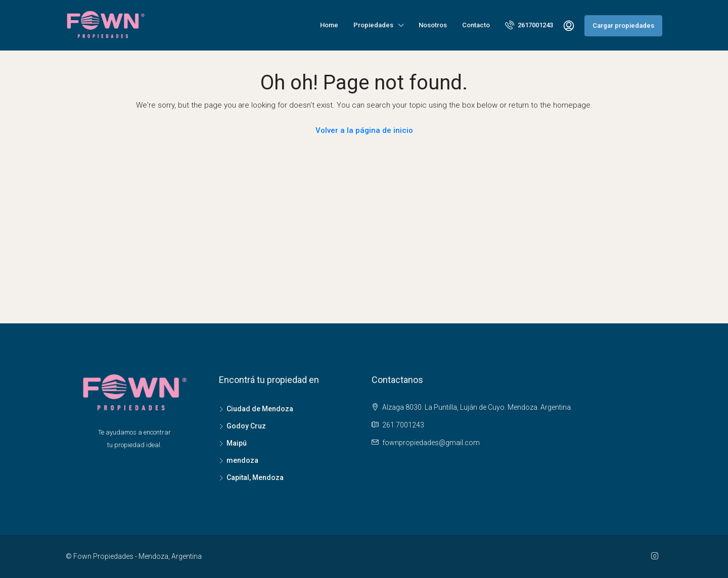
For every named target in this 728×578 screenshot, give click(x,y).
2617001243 (529, 25)
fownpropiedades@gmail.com (431, 443)
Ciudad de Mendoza (260, 409)
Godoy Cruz (246, 426)
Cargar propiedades (623, 26)
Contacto (476, 25)
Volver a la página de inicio (364, 130)
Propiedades (373, 25)
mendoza (242, 460)
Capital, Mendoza (255, 477)
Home (329, 25)
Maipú (237, 443)
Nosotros (433, 25)
